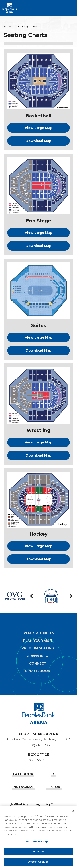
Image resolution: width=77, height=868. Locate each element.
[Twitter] (54, 774)
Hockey (39, 534)
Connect (38, 664)
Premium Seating (38, 648)
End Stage (38, 221)
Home (8, 27)
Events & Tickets (38, 633)
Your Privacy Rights (38, 842)
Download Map (38, 141)
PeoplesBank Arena (9, 8)
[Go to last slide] (32, 596)
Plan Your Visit (38, 641)
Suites (39, 325)
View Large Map (39, 128)
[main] (38, 298)
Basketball (39, 116)
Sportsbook (38, 671)
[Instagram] (23, 787)
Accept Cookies (38, 863)
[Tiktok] (54, 787)
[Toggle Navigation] (71, 8)
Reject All (38, 852)
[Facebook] (23, 774)
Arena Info (38, 656)
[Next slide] (71, 596)
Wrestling (38, 430)
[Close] (73, 812)
